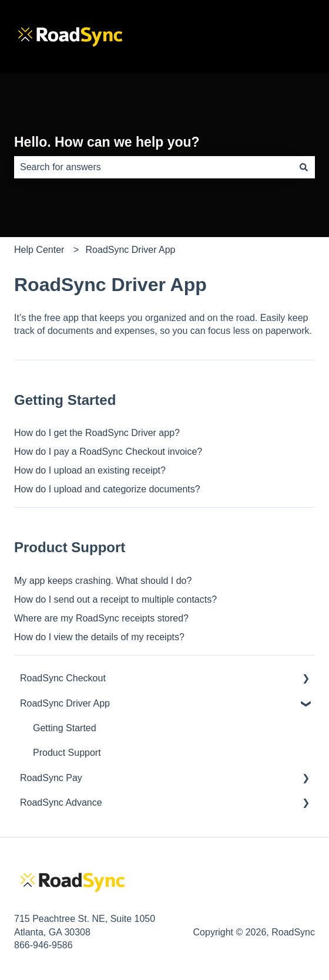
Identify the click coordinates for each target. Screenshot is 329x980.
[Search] (304, 167)
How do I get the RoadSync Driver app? (97, 433)
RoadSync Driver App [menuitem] (65, 703)
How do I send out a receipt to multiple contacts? (115, 599)
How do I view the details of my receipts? (99, 637)
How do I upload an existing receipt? (90, 470)
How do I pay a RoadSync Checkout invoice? (108, 452)
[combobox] (153, 167)
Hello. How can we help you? (107, 142)
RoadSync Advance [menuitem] (61, 802)
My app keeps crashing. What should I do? (103, 581)
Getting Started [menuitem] (65, 728)
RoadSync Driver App (131, 250)
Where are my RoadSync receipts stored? (101, 618)
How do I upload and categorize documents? (107, 489)
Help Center (39, 250)
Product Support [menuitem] (67, 753)
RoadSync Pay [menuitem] (51, 778)
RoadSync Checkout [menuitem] (63, 678)
